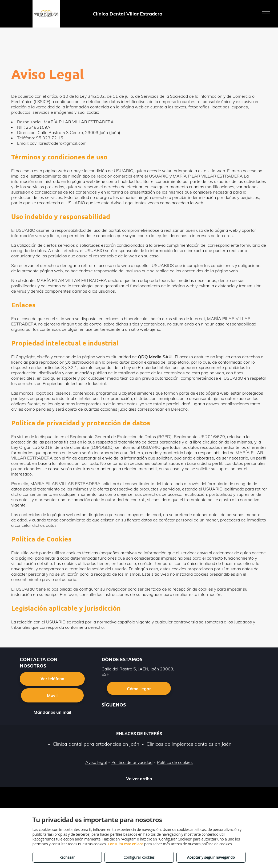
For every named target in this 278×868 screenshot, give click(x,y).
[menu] (266, 14)
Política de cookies (175, 762)
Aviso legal (96, 762)
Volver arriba (139, 779)
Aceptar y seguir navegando (211, 857)
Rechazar (67, 857)
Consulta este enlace (125, 844)
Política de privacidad (132, 762)
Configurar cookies (139, 857)
